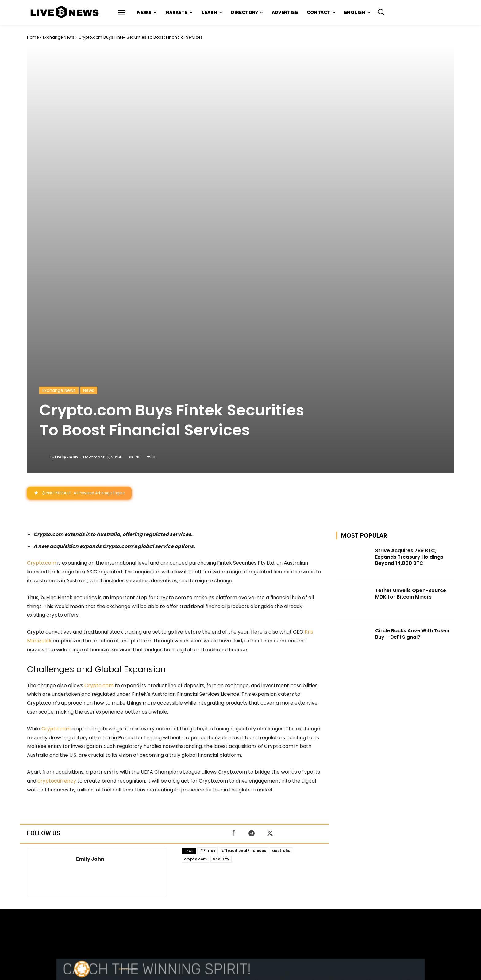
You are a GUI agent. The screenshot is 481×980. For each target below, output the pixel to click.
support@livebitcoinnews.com (252, 916)
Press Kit (258, 922)
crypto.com (195, 669)
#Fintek (208, 660)
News (89, 200)
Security (221, 669)
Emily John (66, 267)
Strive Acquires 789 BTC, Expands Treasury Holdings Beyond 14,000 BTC (409, 367)
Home (33, 37)
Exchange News (59, 37)
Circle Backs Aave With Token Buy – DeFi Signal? (412, 444)
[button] (381, 12)
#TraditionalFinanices (244, 660)
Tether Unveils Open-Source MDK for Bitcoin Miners (411, 404)
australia (281, 660)
